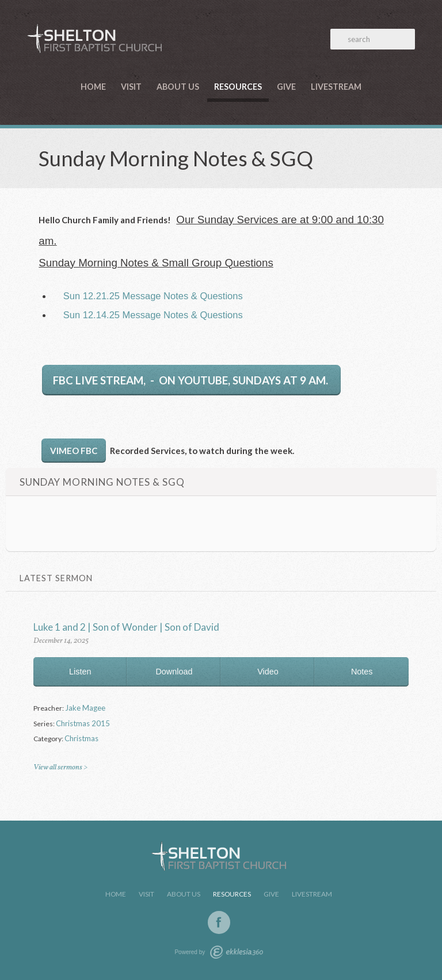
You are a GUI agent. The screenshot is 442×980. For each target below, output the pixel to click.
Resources (238, 87)
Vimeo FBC (74, 451)
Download (174, 672)
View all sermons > (60, 767)
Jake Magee (85, 708)
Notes (362, 672)
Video (268, 672)
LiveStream (336, 87)
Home (93, 87)
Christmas (81, 738)
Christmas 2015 (83, 723)
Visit (131, 87)
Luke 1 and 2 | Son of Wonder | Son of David (126, 627)
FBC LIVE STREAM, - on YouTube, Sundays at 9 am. (192, 380)
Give (286, 87)
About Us (178, 87)
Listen (80, 672)
